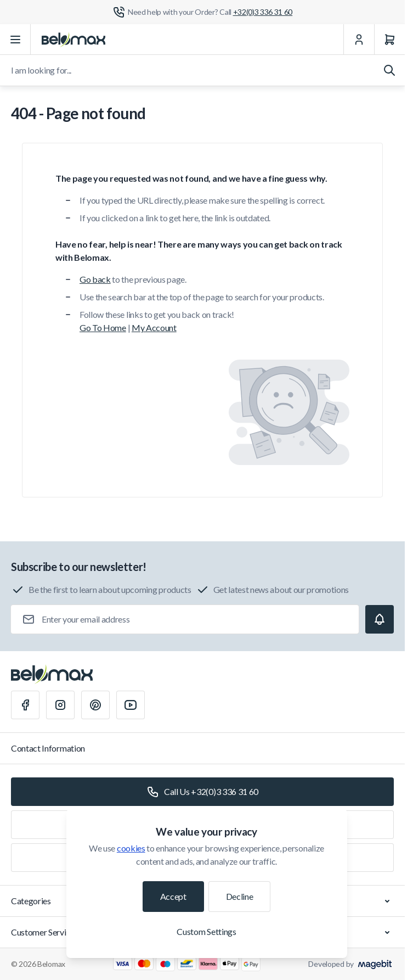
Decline (240, 896)
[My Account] (359, 40)
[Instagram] (60, 705)
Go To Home (103, 327)
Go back (95, 279)
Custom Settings (206, 931)
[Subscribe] (380, 619)
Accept (173, 896)
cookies (131, 848)
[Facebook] (25, 705)
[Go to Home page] (73, 40)
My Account (154, 327)
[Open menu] (15, 40)
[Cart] (389, 40)
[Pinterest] (95, 705)
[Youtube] (131, 705)
